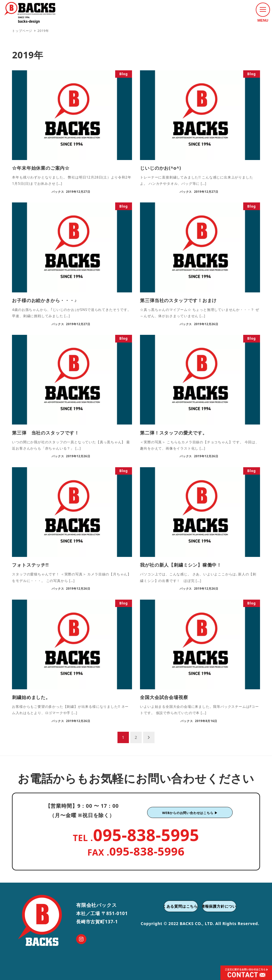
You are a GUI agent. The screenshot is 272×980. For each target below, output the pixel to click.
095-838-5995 (146, 835)
